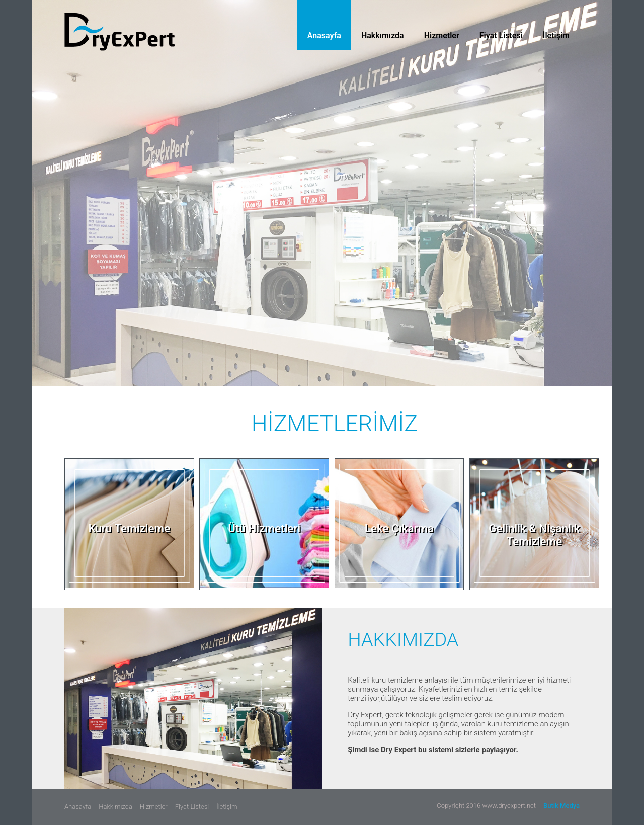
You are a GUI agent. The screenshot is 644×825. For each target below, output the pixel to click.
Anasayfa (324, 35)
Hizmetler (442, 35)
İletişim (556, 35)
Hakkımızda (383, 35)
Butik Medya (561, 806)
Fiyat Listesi (501, 35)
